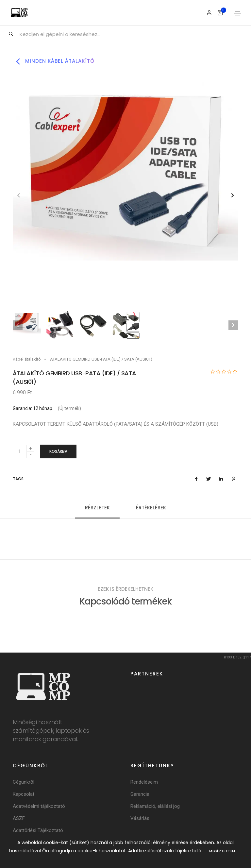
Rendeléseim (144, 783)
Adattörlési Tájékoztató (38, 831)
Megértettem (222, 851)
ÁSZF (19, 819)
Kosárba (58, 451)
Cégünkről (24, 783)
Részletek (97, 508)
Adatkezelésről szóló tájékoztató (165, 851)
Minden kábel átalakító (54, 61)
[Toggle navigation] (238, 13)
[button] (233, 195)
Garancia (140, 795)
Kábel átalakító (27, 359)
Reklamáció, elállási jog (155, 807)
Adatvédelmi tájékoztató (39, 807)
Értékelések (151, 508)
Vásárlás (140, 819)
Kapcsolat (24, 795)
